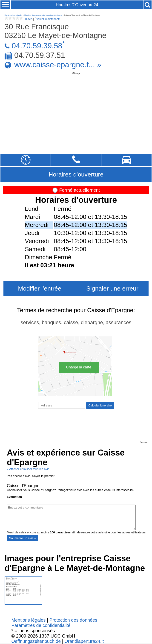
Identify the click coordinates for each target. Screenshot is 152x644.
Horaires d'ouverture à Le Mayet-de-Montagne (43, 15)
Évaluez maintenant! (47, 19)
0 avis (29, 19)
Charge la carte (79, 367)
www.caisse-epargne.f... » (58, 65)
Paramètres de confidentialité (41, 625)
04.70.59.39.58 (37, 46)
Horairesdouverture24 (13, 15)
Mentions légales (29, 620)
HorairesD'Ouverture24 (77, 5)
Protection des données (73, 620)
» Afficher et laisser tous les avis (28, 469)
